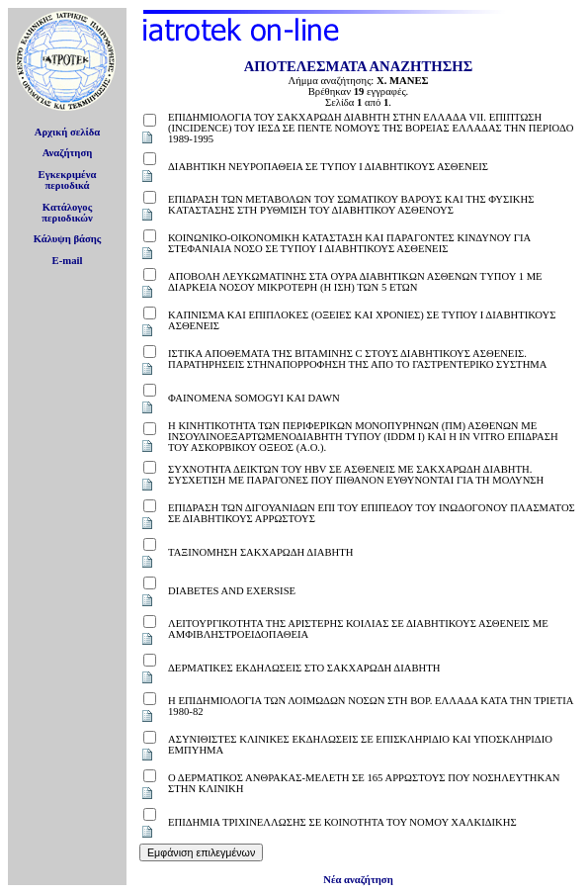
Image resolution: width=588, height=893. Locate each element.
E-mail (68, 261)
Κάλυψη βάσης (68, 239)
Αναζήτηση (68, 153)
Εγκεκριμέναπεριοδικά (68, 180)
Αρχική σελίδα (68, 132)
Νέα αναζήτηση (358, 880)
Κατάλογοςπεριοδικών (67, 213)
